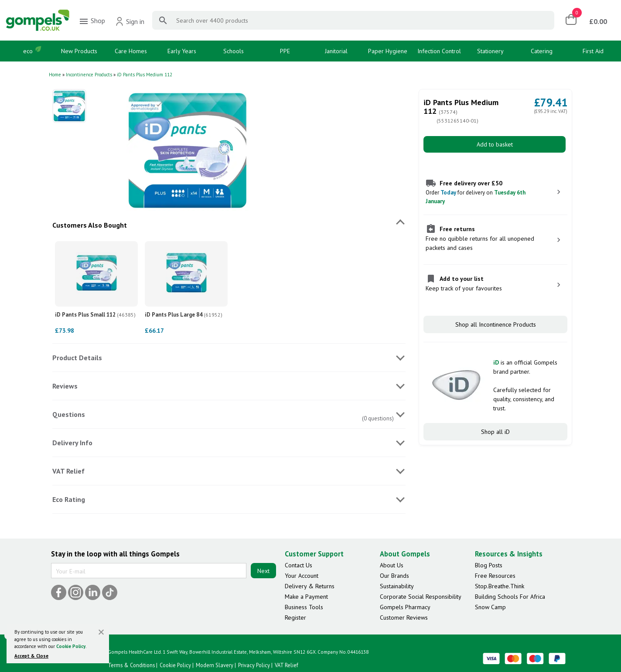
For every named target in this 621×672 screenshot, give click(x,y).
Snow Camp (490, 607)
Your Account (302, 576)
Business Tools (304, 607)
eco (28, 51)
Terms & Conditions (131, 665)
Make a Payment (306, 597)
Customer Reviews (404, 617)
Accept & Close (31, 656)
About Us (392, 565)
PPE (285, 51)
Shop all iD (495, 432)
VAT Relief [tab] (68, 471)
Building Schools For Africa (510, 597)
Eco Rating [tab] (69, 499)
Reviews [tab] (65, 386)
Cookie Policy (71, 646)
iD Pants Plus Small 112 (95, 315)
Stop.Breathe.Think (500, 586)
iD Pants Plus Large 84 (184, 315)
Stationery (490, 51)
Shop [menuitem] (92, 21)
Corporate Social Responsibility (421, 597)
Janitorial (336, 51)
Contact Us (299, 565)
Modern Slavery (215, 665)
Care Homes (131, 51)
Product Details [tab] (77, 358)
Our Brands (394, 576)
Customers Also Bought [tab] (90, 225)
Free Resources (495, 576)
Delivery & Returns (310, 586)
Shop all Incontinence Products (496, 324)
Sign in (130, 21)
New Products (79, 51)
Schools (234, 51)
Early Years (182, 51)
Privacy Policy (254, 665)
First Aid (593, 51)
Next (263, 571)
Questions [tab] (69, 414)
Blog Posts (489, 565)
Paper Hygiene (388, 51)
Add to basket (495, 144)
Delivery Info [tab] (72, 443)
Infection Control (439, 51)
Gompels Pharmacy (405, 607)
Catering (542, 51)
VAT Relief (287, 665)
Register (295, 617)
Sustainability (397, 586)
